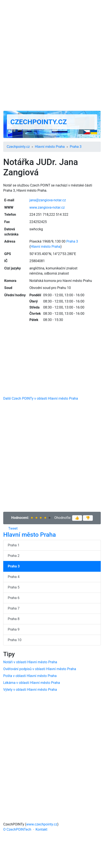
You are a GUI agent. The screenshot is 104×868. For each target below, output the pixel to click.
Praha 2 (14, 556)
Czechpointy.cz (39, 122)
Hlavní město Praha (50, 147)
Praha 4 (14, 577)
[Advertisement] (52, 55)
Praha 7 (14, 608)
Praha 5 (14, 587)
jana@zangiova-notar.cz (47, 200)
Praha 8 (14, 619)
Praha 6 (14, 598)
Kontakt (41, 829)
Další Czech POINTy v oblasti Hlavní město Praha (41, 398)
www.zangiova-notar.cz (47, 207)
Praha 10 (15, 640)
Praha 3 (76, 147)
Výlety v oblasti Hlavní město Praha (30, 690)
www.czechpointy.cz (42, 824)
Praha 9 (14, 629)
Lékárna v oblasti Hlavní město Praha (32, 683)
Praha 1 (14, 545)
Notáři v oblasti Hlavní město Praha (30, 662)
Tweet (13, 528)
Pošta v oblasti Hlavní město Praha (30, 676)
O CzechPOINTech (17, 829)
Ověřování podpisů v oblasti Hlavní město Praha (40, 669)
